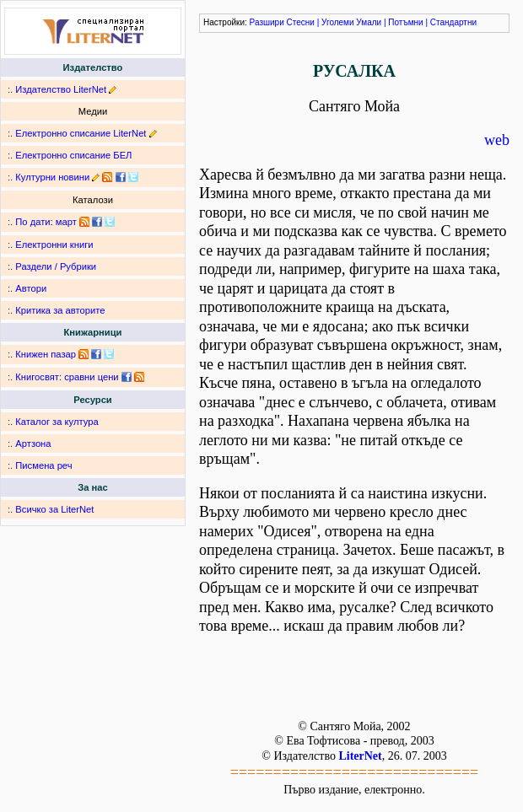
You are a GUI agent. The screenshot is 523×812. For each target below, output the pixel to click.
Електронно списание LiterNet (81, 133)
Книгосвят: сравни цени (67, 377)
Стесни (301, 22)
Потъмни (405, 22)
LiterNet (360, 756)
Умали (369, 22)
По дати (32, 222)
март (66, 222)
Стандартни (453, 22)
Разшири (267, 22)
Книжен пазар (46, 354)
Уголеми (338, 22)
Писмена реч (43, 465)
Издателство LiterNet (61, 89)
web (497, 140)
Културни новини (52, 177)
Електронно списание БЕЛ (73, 155)
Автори (31, 288)
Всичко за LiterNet (54, 509)
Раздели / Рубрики (56, 266)
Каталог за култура (57, 422)
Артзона (33, 444)
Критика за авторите (60, 310)
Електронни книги (54, 245)
